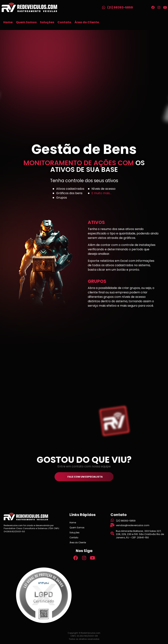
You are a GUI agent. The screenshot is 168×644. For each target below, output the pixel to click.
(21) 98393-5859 (120, 7)
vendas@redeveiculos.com (133, 525)
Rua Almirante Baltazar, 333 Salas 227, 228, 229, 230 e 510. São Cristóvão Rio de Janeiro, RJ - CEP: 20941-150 (140, 534)
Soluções (47, 22)
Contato (64, 22)
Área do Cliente (87, 22)
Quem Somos (26, 22)
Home (8, 22)
